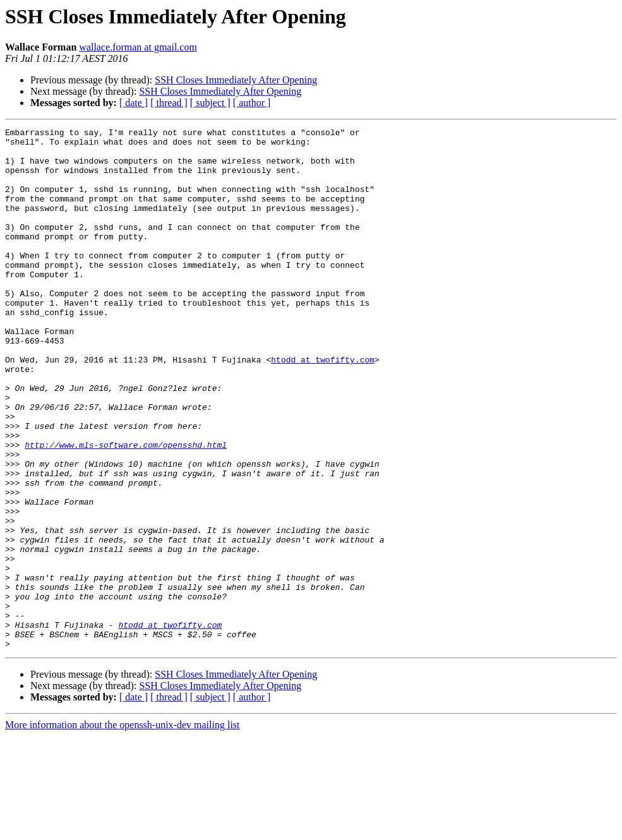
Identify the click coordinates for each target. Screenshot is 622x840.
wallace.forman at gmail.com (138, 47)
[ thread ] (169, 103)
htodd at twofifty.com (323, 407)
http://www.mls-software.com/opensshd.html (126, 509)
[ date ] (134, 103)
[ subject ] (210, 103)
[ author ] (252, 103)
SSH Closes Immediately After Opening (236, 80)
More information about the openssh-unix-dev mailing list (123, 829)
